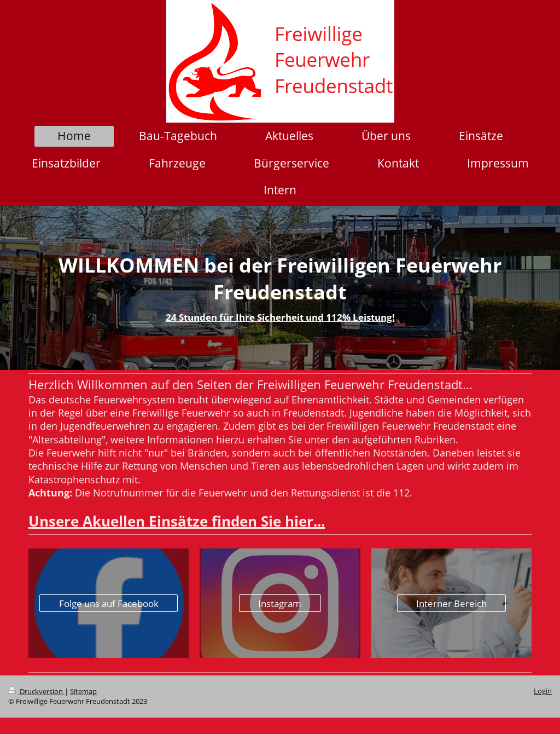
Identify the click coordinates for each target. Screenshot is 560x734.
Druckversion (36, 692)
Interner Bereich (451, 603)
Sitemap (83, 692)
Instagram (280, 603)
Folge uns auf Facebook (109, 603)
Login (543, 691)
